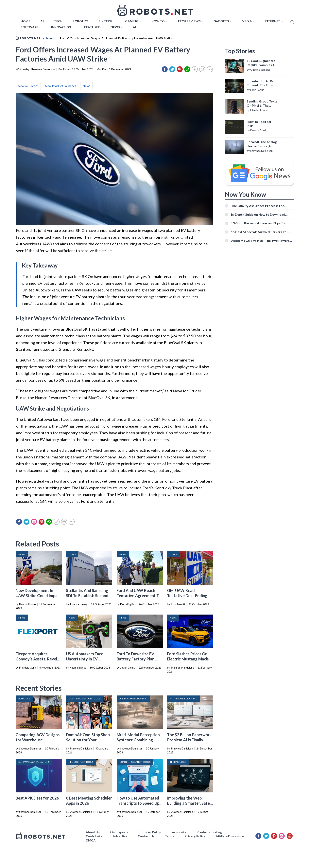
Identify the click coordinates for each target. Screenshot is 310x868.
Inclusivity (179, 832)
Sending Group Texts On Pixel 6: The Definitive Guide (262, 103)
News (115, 27)
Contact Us (146, 836)
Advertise (120, 836)
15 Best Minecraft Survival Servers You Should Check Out (260, 232)
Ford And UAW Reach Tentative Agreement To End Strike (139, 596)
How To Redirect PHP (259, 124)
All (136, 27)
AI (42, 21)
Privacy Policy (195, 836)
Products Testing (209, 832)
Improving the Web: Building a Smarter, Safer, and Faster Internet (189, 803)
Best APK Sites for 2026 (37, 798)
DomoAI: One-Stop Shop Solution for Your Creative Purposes (88, 740)
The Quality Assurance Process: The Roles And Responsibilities (258, 206)
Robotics (81, 21)
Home (26, 21)
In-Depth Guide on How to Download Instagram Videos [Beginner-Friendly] (259, 214)
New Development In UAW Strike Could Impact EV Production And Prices (39, 596)
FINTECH (105, 21)
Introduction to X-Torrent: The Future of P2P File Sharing (261, 83)
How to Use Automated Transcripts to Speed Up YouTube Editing (138, 803)
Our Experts (119, 832)
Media (247, 21)
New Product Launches (60, 86)
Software (29, 27)
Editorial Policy (150, 832)
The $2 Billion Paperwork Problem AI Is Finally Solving (189, 740)
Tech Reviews (189, 21)
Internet (273, 21)
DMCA (91, 840)
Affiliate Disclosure (230, 836)
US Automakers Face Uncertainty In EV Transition (85, 659)
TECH (58, 21)
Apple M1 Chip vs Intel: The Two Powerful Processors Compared (262, 240)
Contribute (94, 836)
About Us (93, 832)
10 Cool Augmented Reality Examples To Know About (261, 63)
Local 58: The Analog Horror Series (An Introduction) (262, 144)
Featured (92, 27)
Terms (170, 836)
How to (158, 21)
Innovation (61, 27)
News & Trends (28, 86)
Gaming (132, 21)
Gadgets (221, 21)
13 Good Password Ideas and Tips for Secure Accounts (259, 223)
